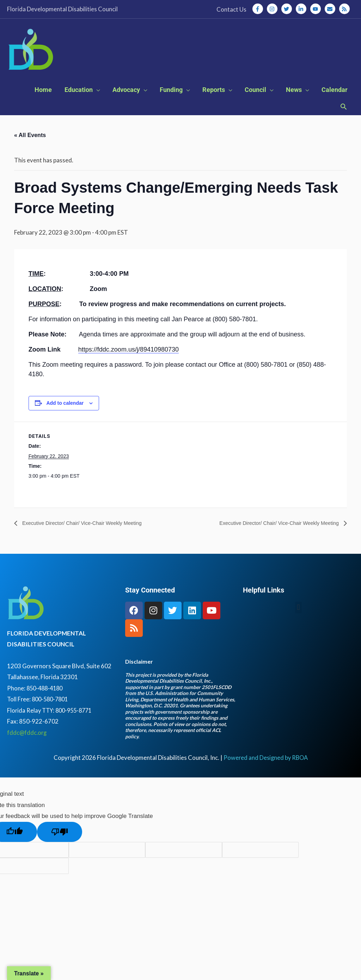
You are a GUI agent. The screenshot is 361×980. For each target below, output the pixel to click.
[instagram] (274, 9)
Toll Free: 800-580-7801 (39, 710)
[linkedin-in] (302, 9)
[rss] (345, 9)
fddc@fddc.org (27, 743)
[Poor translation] (60, 842)
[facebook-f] (259, 9)
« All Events (30, 145)
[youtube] (317, 9)
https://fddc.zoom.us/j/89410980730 (129, 360)
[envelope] (331, 9)
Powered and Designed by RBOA (265, 768)
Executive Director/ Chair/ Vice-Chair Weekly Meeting (88, 533)
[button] (344, 118)
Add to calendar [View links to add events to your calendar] (65, 413)
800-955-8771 (77, 721)
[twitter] (288, 9)
